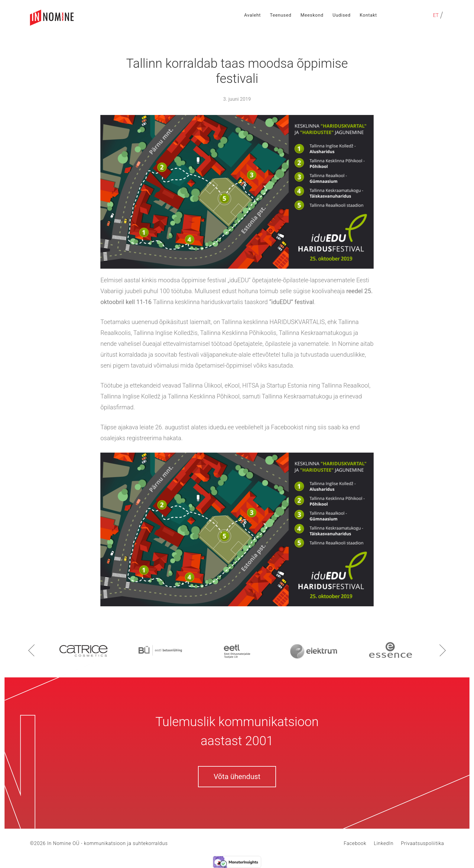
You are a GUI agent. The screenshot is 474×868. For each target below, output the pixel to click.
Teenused (281, 15)
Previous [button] (31, 650)
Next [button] (443, 650)
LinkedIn (383, 843)
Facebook (355, 843)
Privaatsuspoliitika (422, 843)
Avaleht (253, 15)
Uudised (342, 15)
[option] (83, 650)
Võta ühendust (237, 777)
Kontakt (368, 15)
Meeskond (312, 15)
